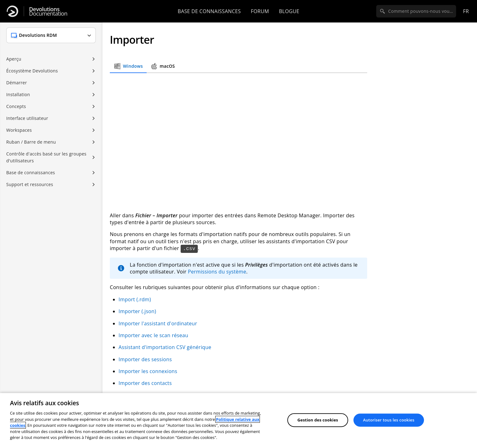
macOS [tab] (163, 66)
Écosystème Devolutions (32, 71)
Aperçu (14, 59)
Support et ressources (30, 184)
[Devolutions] (12, 11)
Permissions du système (217, 272)
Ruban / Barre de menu (31, 142)
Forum (260, 11)
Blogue (289, 11)
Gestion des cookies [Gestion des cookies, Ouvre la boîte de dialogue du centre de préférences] (318, 420)
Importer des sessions (145, 359)
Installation (18, 94)
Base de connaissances (209, 11)
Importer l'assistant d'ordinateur (158, 323)
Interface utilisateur (27, 118)
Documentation (48, 11)
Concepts (16, 106)
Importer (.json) (137, 311)
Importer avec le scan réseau (153, 335)
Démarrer (17, 83)
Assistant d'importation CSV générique (165, 347)
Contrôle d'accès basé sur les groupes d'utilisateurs (46, 157)
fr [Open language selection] (466, 11)
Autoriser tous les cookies (389, 420)
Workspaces (19, 130)
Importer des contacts (145, 383)
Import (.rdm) (135, 299)
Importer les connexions (148, 371)
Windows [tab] (128, 66)
